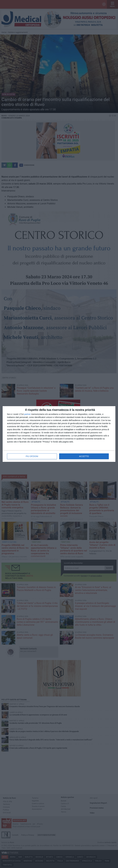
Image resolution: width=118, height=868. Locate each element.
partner (27, 414)
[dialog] (59, 434)
